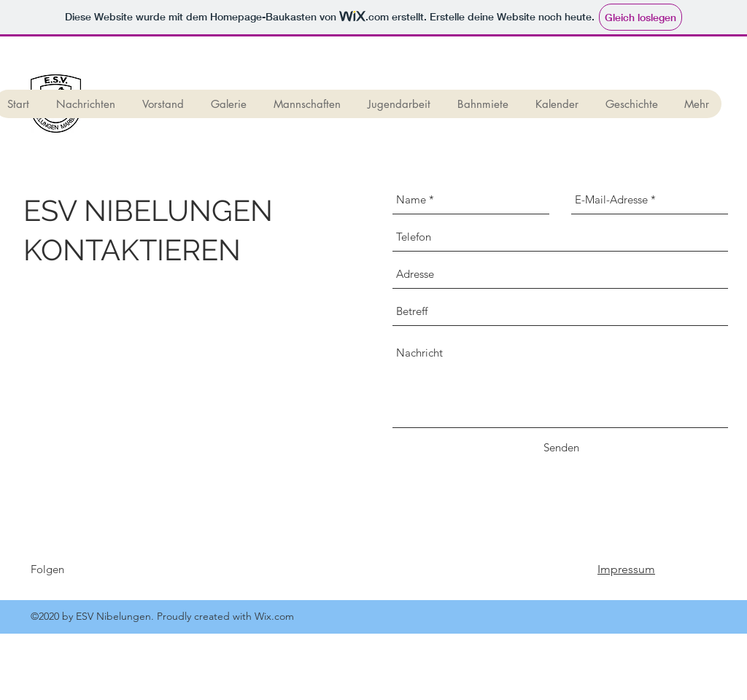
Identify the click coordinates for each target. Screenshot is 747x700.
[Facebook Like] (168, 576)
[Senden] (561, 448)
